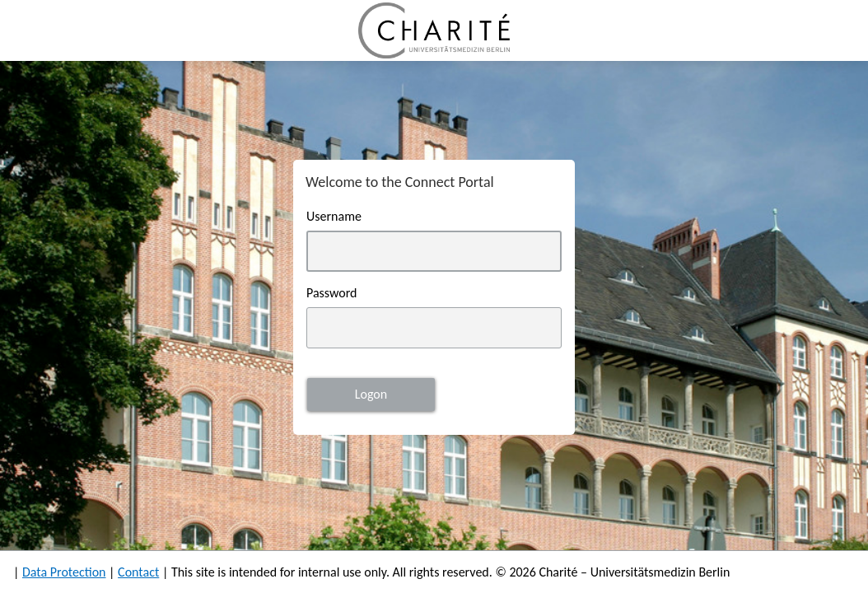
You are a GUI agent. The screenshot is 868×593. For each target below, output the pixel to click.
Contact (138, 572)
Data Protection (64, 572)
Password (332, 293)
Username (334, 216)
